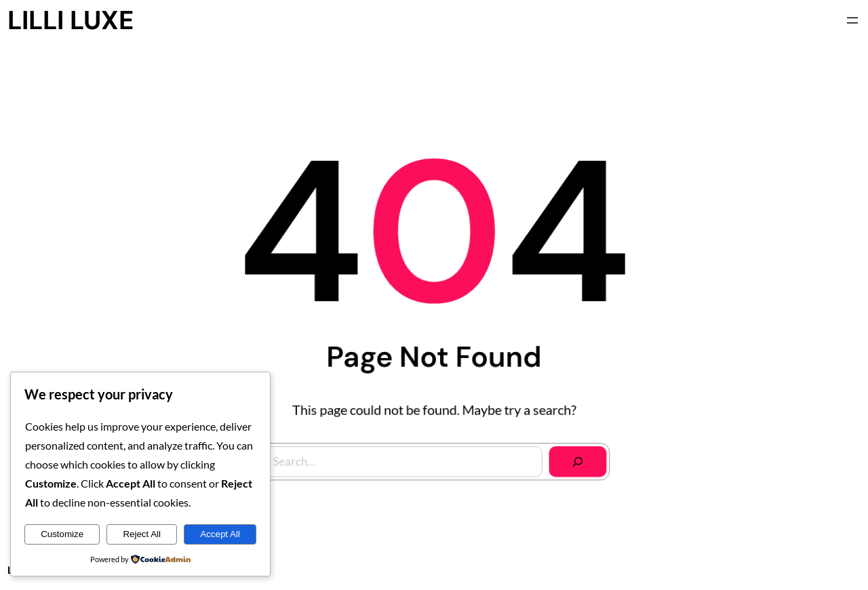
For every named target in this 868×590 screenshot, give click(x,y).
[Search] (576, 459)
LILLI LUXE (71, 20)
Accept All (220, 534)
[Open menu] (852, 20)
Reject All (142, 534)
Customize (62, 534)
